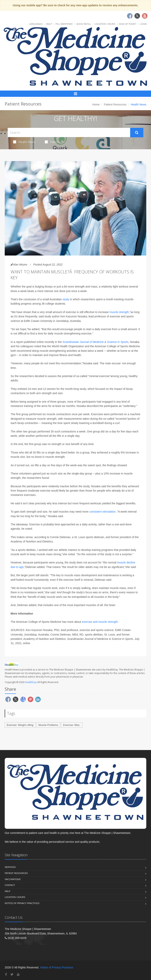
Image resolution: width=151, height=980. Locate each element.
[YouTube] (18, 974)
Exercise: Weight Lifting (20, 725)
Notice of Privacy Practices (22, 903)
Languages (36, 24)
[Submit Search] (137, 133)
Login (143, 24)
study (66, 299)
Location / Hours (105, 24)
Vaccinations (13, 879)
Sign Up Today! (128, 24)
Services (10, 867)
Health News (24, 142)
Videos (52, 142)
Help (49, 24)
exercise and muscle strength (100, 622)
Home (96, 104)
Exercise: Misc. (72, 725)
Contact (10, 885)
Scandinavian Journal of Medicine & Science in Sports (95, 342)
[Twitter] (12, 974)
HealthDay (31, 682)
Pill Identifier (64, 24)
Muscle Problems (48, 725)
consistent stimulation (102, 512)
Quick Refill (84, 24)
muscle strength (119, 312)
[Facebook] (6, 974)
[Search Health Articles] (69, 132)
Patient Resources (115, 104)
